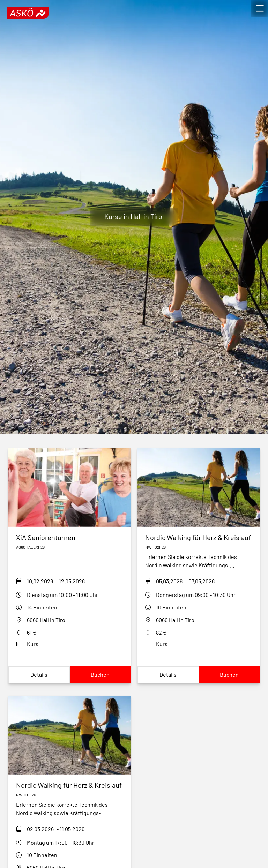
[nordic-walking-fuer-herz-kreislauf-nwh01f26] (69, 785)
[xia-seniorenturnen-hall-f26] (69, 537)
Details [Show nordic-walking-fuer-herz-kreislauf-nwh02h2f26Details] (168, 675)
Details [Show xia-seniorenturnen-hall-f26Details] (39, 675)
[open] (260, 8)
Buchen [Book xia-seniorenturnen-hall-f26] (100, 675)
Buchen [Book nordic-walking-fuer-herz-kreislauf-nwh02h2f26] (229, 675)
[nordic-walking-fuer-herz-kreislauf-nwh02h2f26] (199, 537)
